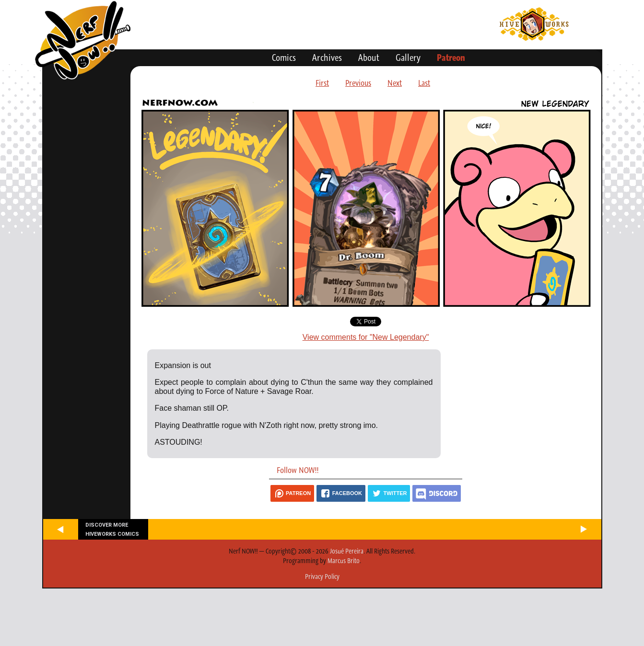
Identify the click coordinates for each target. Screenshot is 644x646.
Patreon (451, 58)
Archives (327, 58)
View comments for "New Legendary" (366, 337)
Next (395, 83)
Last (424, 83)
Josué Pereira (347, 551)
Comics (284, 58)
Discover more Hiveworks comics (112, 530)
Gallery (408, 58)
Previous (358, 83)
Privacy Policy (322, 577)
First (322, 83)
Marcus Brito (344, 561)
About (369, 58)
